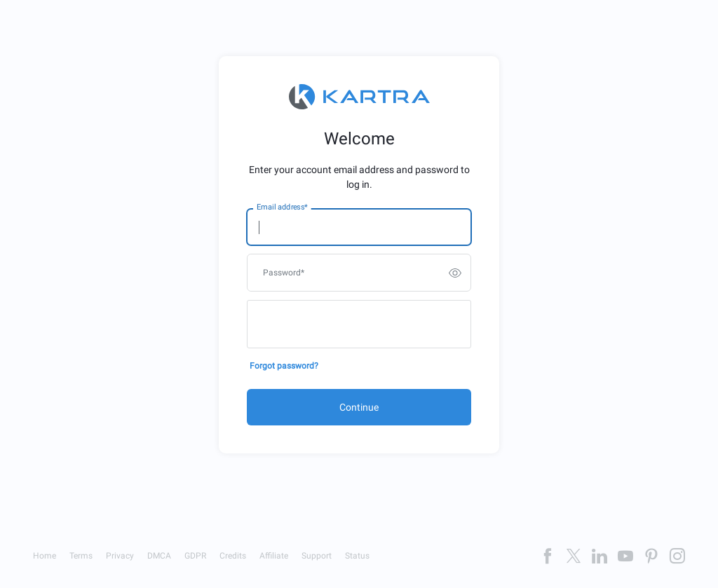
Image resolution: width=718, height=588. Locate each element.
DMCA (159, 556)
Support (317, 556)
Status (357, 556)
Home (45, 556)
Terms (81, 556)
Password (284, 273)
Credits (233, 556)
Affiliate (274, 556)
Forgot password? (284, 366)
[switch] (455, 273)
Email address (282, 207)
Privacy (120, 556)
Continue (359, 407)
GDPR (195, 556)
